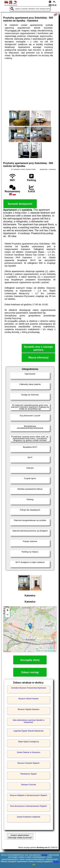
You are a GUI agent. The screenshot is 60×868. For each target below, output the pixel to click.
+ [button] (8, 611)
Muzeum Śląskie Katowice (29, 709)
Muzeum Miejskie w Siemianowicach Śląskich (28, 795)
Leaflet (38, 651)
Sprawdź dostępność (20, 204)
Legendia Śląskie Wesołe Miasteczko (29, 731)
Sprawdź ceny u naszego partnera (38, 348)
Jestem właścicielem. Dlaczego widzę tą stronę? (20, 836)
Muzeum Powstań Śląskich (28, 763)
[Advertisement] (30, 85)
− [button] (8, 615)
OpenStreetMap (50, 651)
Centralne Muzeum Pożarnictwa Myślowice (28, 688)
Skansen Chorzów (28, 785)
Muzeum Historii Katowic (28, 699)
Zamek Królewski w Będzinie (28, 817)
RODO (56, 862)
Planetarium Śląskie (29, 774)
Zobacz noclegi (30, 672)
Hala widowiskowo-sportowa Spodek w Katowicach (28, 721)
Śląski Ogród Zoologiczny (29, 742)
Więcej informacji (38, 358)
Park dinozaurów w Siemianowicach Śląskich (28, 806)
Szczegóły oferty (30, 660)
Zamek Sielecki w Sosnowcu (29, 752)
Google (44, 855)
